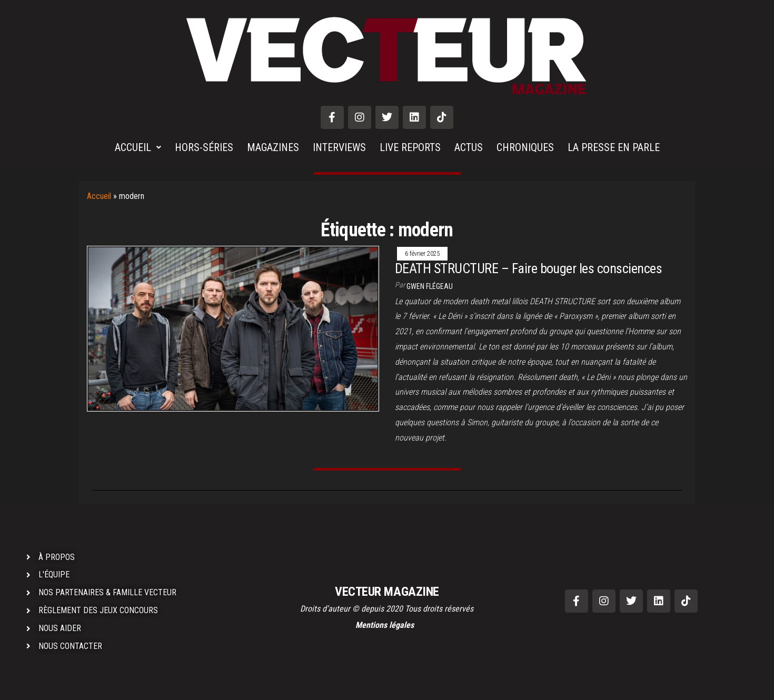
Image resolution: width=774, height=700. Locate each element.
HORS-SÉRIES (204, 147)
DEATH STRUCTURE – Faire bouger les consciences (528, 268)
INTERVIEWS (339, 147)
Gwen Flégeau (430, 286)
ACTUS (469, 147)
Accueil (99, 196)
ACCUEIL (138, 147)
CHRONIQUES (525, 147)
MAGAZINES (273, 147)
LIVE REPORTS (410, 147)
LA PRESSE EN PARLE (614, 147)
